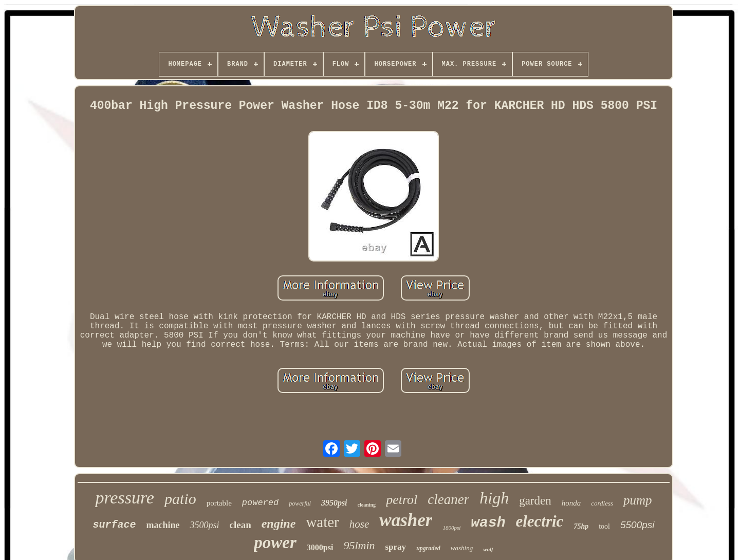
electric (539, 521)
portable (219, 503)
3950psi (334, 503)
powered (260, 503)
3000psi (320, 547)
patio (180, 499)
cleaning (367, 505)
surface (114, 525)
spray (396, 547)
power (275, 543)
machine (163, 525)
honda (571, 503)
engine (279, 524)
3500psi (204, 525)
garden (535, 501)
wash (488, 523)
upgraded (428, 548)
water (322, 522)
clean (240, 525)
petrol (402, 500)
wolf (488, 549)
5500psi (637, 525)
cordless (602, 503)
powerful (300, 503)
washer (406, 520)
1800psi (451, 528)
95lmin (359, 545)
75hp (581, 526)
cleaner (448, 499)
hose (359, 524)
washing (462, 548)
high (494, 498)
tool (604, 526)
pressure (125, 498)
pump (638, 500)
